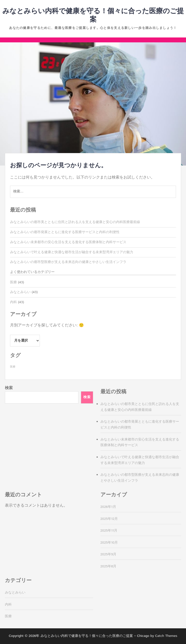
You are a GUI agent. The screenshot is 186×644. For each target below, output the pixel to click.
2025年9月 (109, 554)
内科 (13, 302)
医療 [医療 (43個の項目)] (13, 367)
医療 (13, 282)
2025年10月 (109, 543)
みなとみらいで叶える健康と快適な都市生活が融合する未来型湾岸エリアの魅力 (72, 252)
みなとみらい (20, 292)
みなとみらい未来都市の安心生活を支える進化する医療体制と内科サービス (68, 242)
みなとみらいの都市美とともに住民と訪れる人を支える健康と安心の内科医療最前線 (75, 222)
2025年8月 (109, 566)
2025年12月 (109, 519)
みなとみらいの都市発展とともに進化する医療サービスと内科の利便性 (65, 232)
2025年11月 (109, 531)
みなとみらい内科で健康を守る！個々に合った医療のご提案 (93, 15)
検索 (9, 388)
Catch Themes (166, 636)
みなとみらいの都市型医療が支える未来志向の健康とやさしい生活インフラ (68, 262)
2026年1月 (108, 507)
